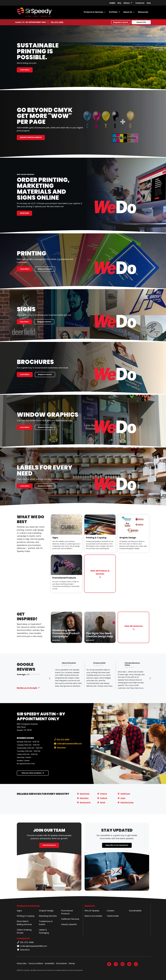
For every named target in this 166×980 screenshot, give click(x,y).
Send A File (141, 22)
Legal (123, 798)
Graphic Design (128, 538)
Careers (111, 911)
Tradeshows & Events (46, 923)
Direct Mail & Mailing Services (24, 923)
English (112, 3)
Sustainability (135, 911)
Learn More (25, 70)
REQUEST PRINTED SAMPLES (31, 137)
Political (104, 798)
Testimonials (113, 916)
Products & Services (93, 12)
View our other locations (31, 773)
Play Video (24, 322)
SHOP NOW (24, 213)
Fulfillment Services (70, 919)
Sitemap (72, 963)
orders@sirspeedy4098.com (68, 744)
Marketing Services (48, 916)
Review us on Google (27, 688)
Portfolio (113, 12)
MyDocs (127, 3)
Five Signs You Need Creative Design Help (99, 635)
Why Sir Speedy (92, 911)
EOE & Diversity (62, 963)
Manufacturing (127, 803)
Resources (143, 12)
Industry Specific (69, 924)
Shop (149, 3)
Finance (104, 794)
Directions (60, 748)
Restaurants (85, 803)
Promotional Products (64, 578)
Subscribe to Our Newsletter (117, 845)
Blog (119, 3)
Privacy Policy (22, 963)
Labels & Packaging (44, 931)
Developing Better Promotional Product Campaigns (66, 633)
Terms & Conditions (36, 963)
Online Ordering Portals (24, 931)
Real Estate (85, 794)
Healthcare (125, 794)
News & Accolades (93, 916)
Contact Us (140, 3)
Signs (55, 538)
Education (84, 798)
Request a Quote (121, 22)
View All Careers (49, 845)
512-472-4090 (57, 22)
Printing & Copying (96, 538)
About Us (128, 12)
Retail (103, 803)
